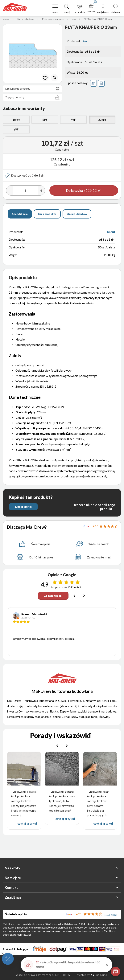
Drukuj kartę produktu (34, 94)
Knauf (87, 46)
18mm (16, 125)
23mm (102, 125)
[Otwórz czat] (115, 971)
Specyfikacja (20, 219)
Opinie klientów (77, 219)
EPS (45, 125)
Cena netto (62, 155)
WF (73, 125)
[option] (32, 59)
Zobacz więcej (53, 601)
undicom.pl (100, 975)
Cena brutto (62, 170)
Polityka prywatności (62, 969)
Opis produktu (47, 219)
